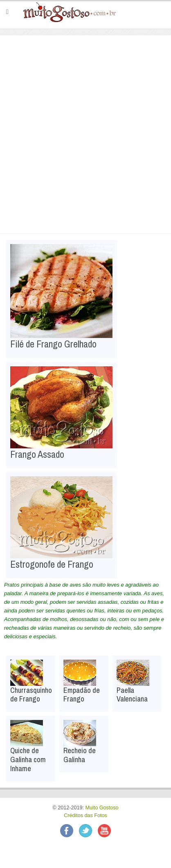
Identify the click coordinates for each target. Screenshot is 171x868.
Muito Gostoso (102, 808)
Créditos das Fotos (85, 815)
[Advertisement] (85, 125)
